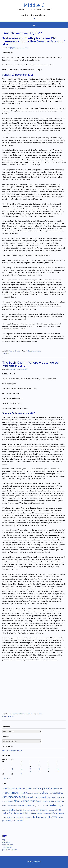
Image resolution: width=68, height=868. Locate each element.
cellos (29, 351)
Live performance (14, 714)
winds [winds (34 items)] (61, 817)
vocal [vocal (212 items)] (55, 817)
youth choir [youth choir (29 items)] (6, 821)
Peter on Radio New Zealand (12, 750)
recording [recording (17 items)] (32, 810)
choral (40, 714)
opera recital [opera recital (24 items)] (30, 806)
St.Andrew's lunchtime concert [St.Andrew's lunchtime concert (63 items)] (22, 813)
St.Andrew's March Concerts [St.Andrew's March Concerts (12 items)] (45, 814)
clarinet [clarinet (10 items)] (52, 793)
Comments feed (8, 845)
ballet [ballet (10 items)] (35, 789)
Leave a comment (8, 716)
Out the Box (37, 862)
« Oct (4, 779)
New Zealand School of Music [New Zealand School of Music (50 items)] (50, 801)
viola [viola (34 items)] (44, 817)
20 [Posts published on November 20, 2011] (57, 769)
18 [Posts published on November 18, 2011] (39, 769)
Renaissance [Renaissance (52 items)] (40, 810)
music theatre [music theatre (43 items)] (8, 801)
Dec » (9, 779)
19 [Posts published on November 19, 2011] (48, 769)
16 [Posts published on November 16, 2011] (21, 769)
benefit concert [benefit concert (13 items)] (57, 789)
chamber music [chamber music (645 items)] (18, 792)
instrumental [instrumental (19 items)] (60, 797)
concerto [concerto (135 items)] (59, 793)
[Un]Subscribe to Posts (10, 850)
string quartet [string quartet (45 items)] (26, 817)
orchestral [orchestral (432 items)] (51, 805)
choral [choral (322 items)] (45, 792)
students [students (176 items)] (37, 817)
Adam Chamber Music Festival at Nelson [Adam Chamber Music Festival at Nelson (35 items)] (18, 788)
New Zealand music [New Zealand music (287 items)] (25, 801)
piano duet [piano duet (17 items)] (19, 810)
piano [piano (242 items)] (12, 810)
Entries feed (6, 842)
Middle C (34, 5)
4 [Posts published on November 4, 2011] (39, 764)
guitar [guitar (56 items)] (32, 797)
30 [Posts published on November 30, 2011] (21, 774)
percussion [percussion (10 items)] (5, 810)
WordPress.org (7, 847)
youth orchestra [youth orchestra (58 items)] (18, 820)
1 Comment (6, 353)
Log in (4, 840)
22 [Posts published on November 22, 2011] (12, 771)
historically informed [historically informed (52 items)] (47, 797)
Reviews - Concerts (15, 351)
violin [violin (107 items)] (49, 817)
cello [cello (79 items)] (5, 793)
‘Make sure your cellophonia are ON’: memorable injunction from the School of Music (34, 41)
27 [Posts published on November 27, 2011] (57, 771)
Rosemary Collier (24, 48)
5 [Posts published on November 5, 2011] (48, 764)
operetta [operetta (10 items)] (37, 806)
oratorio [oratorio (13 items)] (42, 806)
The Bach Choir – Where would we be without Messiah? (31, 364)
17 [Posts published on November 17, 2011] (30, 769)
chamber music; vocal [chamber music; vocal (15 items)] (35, 793)
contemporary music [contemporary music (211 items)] (14, 797)
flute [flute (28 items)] (27, 797)
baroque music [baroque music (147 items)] (45, 788)
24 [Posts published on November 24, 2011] (30, 771)
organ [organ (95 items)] (61, 805)
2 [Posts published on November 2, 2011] (21, 764)
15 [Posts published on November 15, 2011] (12, 769)
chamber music (36, 351)
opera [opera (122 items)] (22, 805)
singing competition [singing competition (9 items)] (51, 810)
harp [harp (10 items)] (36, 797)
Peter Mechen (23, 369)
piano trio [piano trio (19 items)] (26, 810)
